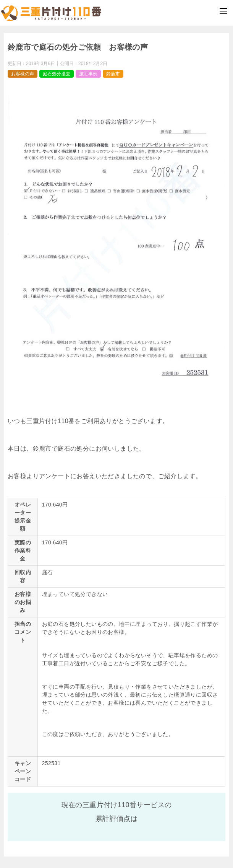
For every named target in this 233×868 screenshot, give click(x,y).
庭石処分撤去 (57, 74)
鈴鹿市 (113, 74)
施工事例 (88, 74)
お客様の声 (23, 74)
